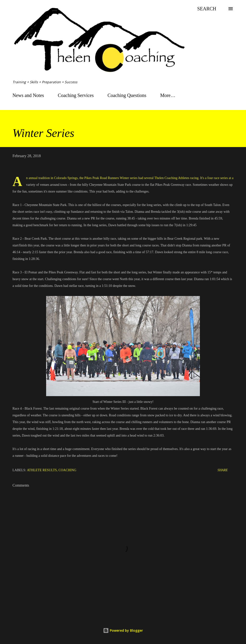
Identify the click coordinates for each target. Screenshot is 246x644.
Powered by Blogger (123, 630)
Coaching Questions (127, 95)
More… (168, 95)
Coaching (68, 470)
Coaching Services (76, 95)
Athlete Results (42, 470)
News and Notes (28, 95)
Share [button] (223, 470)
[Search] (207, 9)
